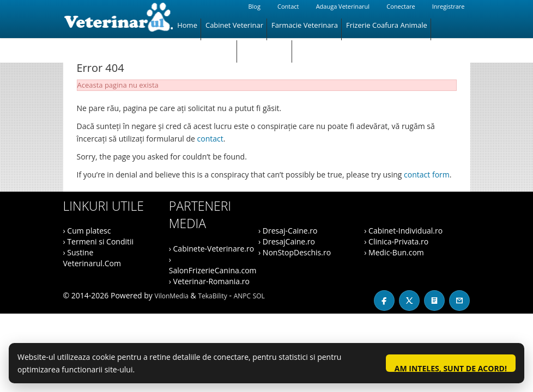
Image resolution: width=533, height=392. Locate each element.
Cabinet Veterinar (234, 25)
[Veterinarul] (118, 19)
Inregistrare (449, 6)
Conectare (401, 6)
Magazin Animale (205, 47)
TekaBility (212, 296)
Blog (254, 6)
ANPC (242, 296)
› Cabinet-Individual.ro (403, 231)
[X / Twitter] (409, 301)
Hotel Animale (265, 47)
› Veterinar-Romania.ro (209, 281)
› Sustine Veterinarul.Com (92, 258)
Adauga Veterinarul (343, 6)
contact (210, 139)
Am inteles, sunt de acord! (451, 367)
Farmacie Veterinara (305, 25)
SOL (259, 296)
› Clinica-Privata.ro (396, 241)
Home (187, 25)
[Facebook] (384, 301)
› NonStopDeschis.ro (295, 252)
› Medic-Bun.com (394, 252)
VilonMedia (172, 296)
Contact (288, 6)
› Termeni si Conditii (99, 241)
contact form (427, 174)
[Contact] (459, 301)
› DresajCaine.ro (287, 241)
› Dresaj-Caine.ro (288, 231)
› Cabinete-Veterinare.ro (211, 249)
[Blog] (434, 301)
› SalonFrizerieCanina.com (213, 265)
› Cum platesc (87, 231)
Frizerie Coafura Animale (387, 25)
